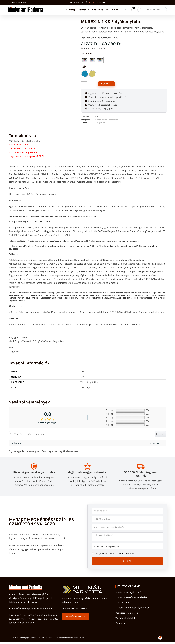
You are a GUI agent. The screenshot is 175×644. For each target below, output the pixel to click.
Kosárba (107, 84)
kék (82, 388)
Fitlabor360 (80, 639)
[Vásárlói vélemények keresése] (82, 435)
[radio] (85, 60)
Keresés (160, 435)
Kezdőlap (71, 10)
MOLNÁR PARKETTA (116, 10)
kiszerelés (88, 54)
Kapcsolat (97, 10)
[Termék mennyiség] (84, 84)
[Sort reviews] (157, 444)
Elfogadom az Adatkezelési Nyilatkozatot (116, 555)
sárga (88, 388)
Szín (84, 67)
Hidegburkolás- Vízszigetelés (107, 120)
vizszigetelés (100, 123)
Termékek (84, 10)
